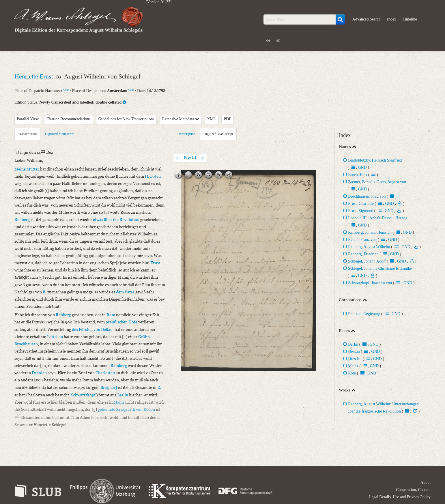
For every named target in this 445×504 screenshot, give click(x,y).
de (268, 40)
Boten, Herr (358, 175)
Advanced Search (367, 19)
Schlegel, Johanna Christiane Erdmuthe (380, 268)
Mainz (353, 366)
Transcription (27, 134)
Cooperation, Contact (413, 490)
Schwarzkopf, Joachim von (370, 283)
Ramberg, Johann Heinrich (370, 232)
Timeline (410, 19)
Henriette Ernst (34, 76)
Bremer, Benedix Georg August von (377, 182)
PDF (227, 119)
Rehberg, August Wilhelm (369, 247)
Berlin (353, 344)
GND (66, 90)
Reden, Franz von (362, 240)
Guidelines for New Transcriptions (126, 119)
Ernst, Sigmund (361, 211)
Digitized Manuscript (59, 134)
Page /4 (190, 158)
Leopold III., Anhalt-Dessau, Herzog (378, 218)
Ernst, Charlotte (361, 204)
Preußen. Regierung (364, 314)
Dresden (355, 359)
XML (211, 119)
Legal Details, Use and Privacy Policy (400, 497)
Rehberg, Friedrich (363, 254)
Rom (352, 373)
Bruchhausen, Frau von (367, 196)
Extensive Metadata (181, 119)
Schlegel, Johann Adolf (367, 261)
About (426, 483)
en (278, 40)
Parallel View (28, 119)
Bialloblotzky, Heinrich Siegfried (375, 160)
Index (392, 19)
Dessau (354, 352)
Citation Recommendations (69, 119)
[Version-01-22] (159, 2)
